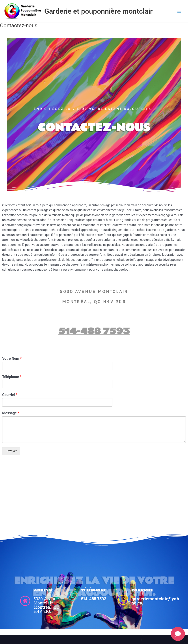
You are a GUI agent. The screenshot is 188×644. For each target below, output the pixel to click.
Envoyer (11, 451)
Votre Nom (12, 358)
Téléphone (12, 377)
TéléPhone (94, 590)
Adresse (43, 590)
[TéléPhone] (73, 596)
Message (11, 413)
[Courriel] (123, 600)
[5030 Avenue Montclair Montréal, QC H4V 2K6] (94, 498)
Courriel (10, 395)
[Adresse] (25, 601)
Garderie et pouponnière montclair (99, 11)
